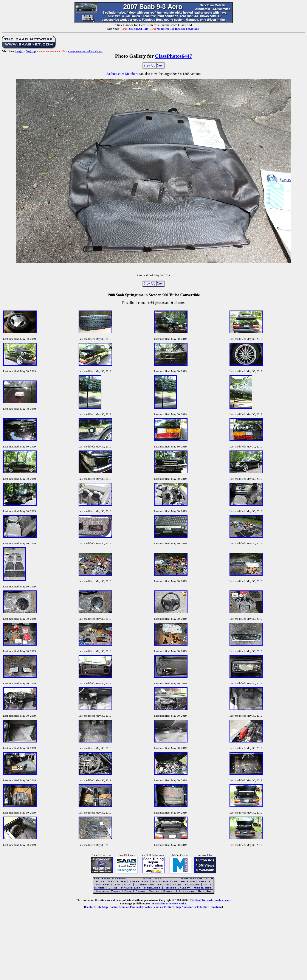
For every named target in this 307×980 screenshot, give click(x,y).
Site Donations (213, 907)
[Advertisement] (153, 947)
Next (160, 65)
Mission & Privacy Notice (171, 903)
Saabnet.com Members (122, 74)
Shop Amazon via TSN (189, 907)
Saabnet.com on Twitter (158, 907)
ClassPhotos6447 (174, 56)
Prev (147, 65)
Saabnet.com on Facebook (126, 907)
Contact (90, 907)
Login (19, 51)
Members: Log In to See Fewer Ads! (178, 29)
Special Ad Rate (139, 29)
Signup (31, 51)
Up (153, 65)
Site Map (102, 907)
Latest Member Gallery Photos (85, 51)
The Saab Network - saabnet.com (210, 900)
